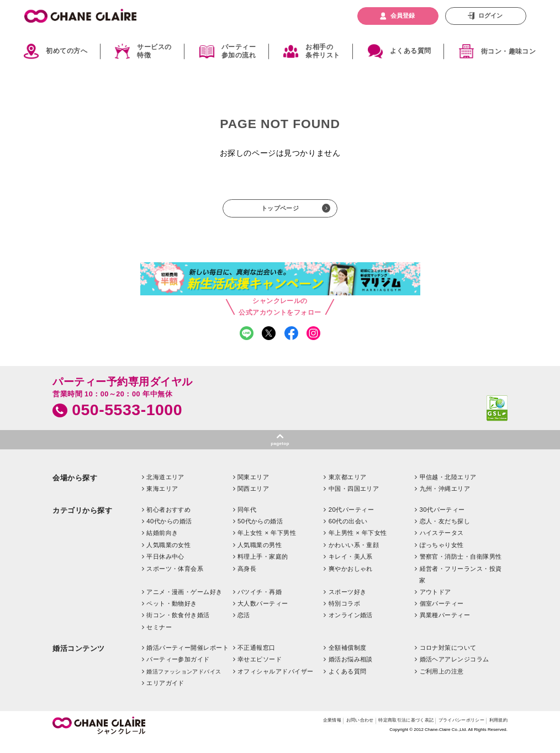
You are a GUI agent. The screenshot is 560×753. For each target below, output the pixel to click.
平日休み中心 (165, 568)
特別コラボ (344, 614)
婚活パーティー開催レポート (187, 659)
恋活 (244, 627)
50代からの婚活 (260, 532)
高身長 (247, 580)
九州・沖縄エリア (445, 500)
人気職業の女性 (168, 556)
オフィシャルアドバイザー (275, 682)
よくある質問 (411, 51)
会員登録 (403, 15)
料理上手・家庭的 (263, 568)
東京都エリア (348, 488)
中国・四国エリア (354, 500)
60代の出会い (348, 532)
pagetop (280, 453)
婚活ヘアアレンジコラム (455, 671)
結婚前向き (162, 544)
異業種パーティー (445, 627)
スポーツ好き (348, 603)
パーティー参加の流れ (239, 51)
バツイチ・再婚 (260, 603)
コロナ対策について (448, 659)
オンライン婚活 (351, 627)
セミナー (159, 638)
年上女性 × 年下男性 (267, 544)
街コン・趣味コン (509, 51)
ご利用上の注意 (442, 682)
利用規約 (496, 733)
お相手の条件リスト (323, 51)
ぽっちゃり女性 (442, 556)
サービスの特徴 (154, 51)
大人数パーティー (263, 614)
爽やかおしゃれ (351, 580)
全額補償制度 (348, 659)
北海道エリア (165, 488)
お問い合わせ (323, 733)
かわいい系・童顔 (354, 556)
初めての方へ (67, 51)
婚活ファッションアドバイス (184, 683)
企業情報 (288, 733)
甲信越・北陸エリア (448, 488)
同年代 (247, 521)
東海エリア (162, 500)
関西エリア (253, 500)
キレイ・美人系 (351, 568)
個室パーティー (442, 614)
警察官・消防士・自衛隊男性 (461, 568)
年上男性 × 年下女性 (358, 544)
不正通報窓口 (257, 659)
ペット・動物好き (172, 614)
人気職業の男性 (260, 556)
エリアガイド (165, 694)
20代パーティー (351, 521)
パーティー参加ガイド (178, 671)
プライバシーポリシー (450, 733)
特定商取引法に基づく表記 (380, 733)
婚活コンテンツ (79, 659)
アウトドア (435, 603)
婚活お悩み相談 (351, 671)
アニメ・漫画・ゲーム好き (184, 603)
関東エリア (253, 488)
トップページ (280, 210)
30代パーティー (442, 521)
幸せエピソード (260, 671)
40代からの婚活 (169, 532)
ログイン (490, 15)
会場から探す (75, 489)
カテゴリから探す (82, 521)
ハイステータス (442, 544)
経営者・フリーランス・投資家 (460, 585)
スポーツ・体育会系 (175, 580)
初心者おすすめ (168, 521)
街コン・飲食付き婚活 (178, 627)
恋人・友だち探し (445, 532)
